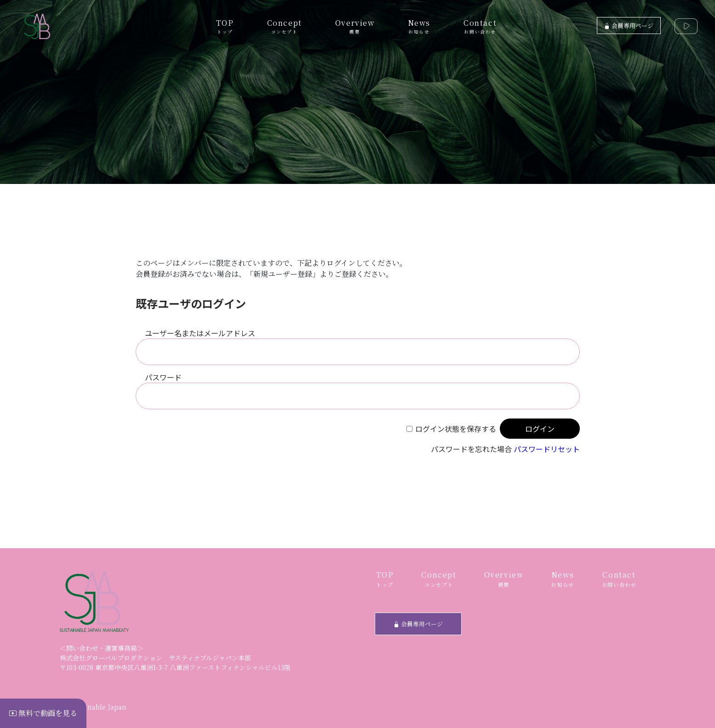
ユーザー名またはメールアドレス (200, 333)
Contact (480, 26)
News (419, 26)
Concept (285, 26)
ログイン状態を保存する (456, 429)
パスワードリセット (547, 449)
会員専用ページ (629, 26)
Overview (355, 26)
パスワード (163, 377)
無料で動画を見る (43, 713)
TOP (225, 26)
